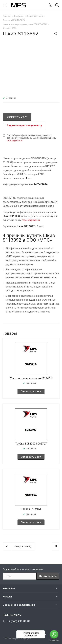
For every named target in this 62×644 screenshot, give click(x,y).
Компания (9, 588)
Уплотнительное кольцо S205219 (31, 378)
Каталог (8, 597)
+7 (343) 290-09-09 (19, 621)
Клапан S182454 (31, 509)
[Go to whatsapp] (54, 634)
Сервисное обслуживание (19, 605)
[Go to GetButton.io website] (54, 641)
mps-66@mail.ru (15, 141)
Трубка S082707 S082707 (31, 444)
